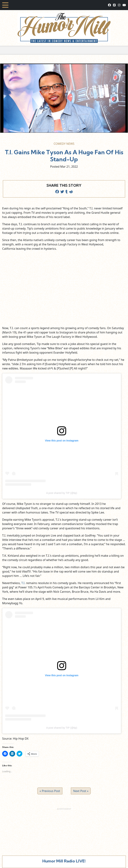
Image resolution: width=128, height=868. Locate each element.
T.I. (23, 583)
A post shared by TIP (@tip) (62, 493)
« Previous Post (50, 791)
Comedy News (64, 144)
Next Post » (81, 791)
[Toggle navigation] (5, 5)
